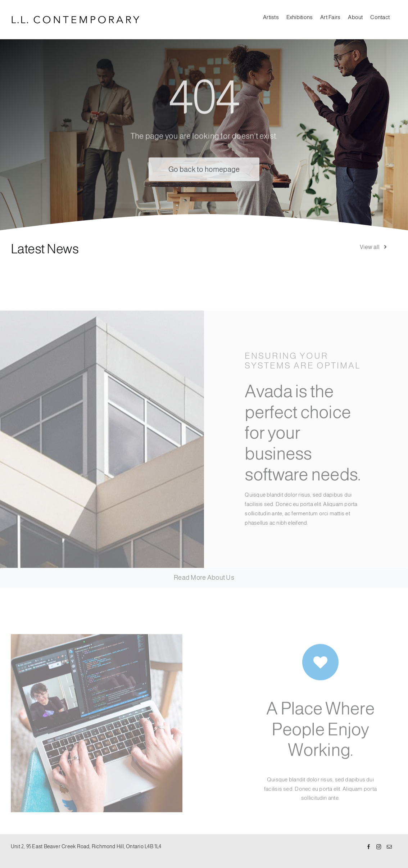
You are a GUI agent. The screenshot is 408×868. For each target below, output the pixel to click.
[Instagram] (379, 847)
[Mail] (389, 847)
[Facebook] (369, 847)
